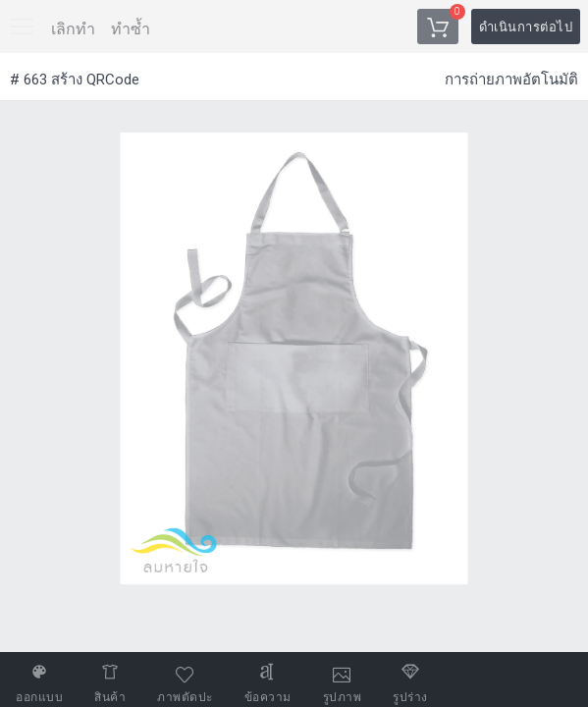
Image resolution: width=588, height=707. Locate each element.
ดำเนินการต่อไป (526, 27)
